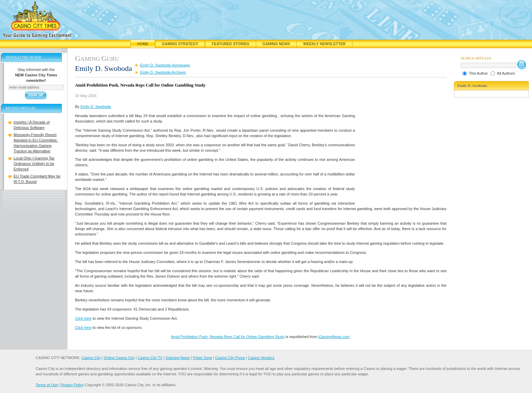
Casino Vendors (261, 358)
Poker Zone (202, 358)
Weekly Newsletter (325, 44)
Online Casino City (119, 358)
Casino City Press (230, 358)
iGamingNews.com (334, 337)
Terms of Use (47, 385)
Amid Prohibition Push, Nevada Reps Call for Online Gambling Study (228, 337)
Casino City (91, 358)
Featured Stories (230, 44)
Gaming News (276, 44)
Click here (83, 318)
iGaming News (178, 358)
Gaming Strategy (180, 44)
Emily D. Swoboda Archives (163, 72)
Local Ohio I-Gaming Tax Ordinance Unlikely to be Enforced (34, 164)
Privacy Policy (72, 385)
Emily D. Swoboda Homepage (165, 65)
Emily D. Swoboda (96, 107)
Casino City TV (150, 358)
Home (143, 44)
